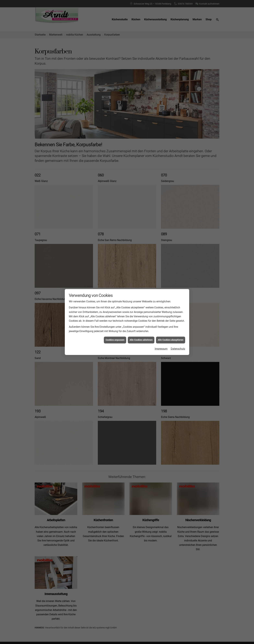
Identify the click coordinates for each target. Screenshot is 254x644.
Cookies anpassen (115, 340)
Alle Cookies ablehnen (141, 340)
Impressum (161, 349)
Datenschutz (178, 349)
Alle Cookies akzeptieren (171, 340)
